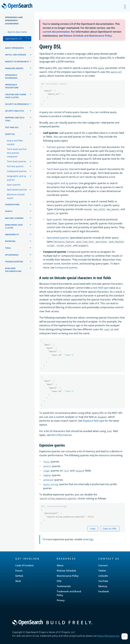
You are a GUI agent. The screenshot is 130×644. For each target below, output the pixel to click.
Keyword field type (94, 421)
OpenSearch (18, 6)
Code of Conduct (24, 565)
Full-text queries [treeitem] (15, 166)
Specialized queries (58, 238)
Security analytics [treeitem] (15, 111)
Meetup (103, 586)
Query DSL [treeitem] (10, 134)
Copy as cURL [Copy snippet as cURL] (110, 529)
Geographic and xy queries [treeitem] (16, 178)
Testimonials (64, 586)
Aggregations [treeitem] (12, 205)
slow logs (88, 539)
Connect (103, 565)
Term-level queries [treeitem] (17, 161)
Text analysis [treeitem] (12, 127)
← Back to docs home (16, 32)
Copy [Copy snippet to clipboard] (93, 529)
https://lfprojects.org (108, 636)
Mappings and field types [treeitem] (15, 119)
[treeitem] (30, 48)
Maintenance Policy (68, 576)
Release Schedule (66, 571)
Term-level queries (57, 169)
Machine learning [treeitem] (14, 218)
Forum (19, 571)
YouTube (103, 581)
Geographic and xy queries (62, 183)
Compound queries (66, 268)
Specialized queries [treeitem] (17, 190)
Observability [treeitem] (12, 235)
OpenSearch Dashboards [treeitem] (11, 77)
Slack (18, 581)
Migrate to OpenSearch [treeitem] (17, 62)
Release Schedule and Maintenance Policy (88, 36)
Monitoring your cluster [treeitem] (14, 226)
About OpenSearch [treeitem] (14, 48)
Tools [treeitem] (8, 248)
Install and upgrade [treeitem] (16, 55)
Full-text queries (56, 147)
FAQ (59, 581)
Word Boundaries (62, 435)
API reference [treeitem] (12, 255)
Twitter (102, 571)
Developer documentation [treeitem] (13, 270)
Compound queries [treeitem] (17, 171)
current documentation (56, 32)
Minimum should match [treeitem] (16, 196)
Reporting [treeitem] (10, 241)
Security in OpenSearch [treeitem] (17, 104)
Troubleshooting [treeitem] (14, 262)
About (60, 565)
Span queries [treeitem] (14, 185)
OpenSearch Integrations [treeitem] (12, 86)
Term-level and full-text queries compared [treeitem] (17, 153)
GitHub (19, 576)
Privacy (61, 600)
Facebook (104, 591)
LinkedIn (103, 576)
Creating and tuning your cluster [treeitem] (16, 96)
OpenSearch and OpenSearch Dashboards (14, 20)
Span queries (54, 219)
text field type (101, 288)
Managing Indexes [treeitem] (14, 68)
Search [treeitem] (9, 211)
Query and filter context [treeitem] (15, 142)
